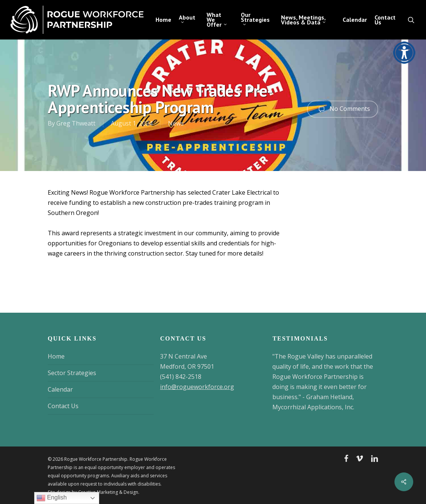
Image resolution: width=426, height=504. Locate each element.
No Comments (343, 109)
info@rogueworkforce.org (197, 387)
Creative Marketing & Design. (109, 492)
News (176, 123)
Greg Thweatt (76, 123)
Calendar (60, 389)
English (52, 498)
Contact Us (63, 406)
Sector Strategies (72, 373)
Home (56, 356)
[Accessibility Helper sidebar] (402, 50)
